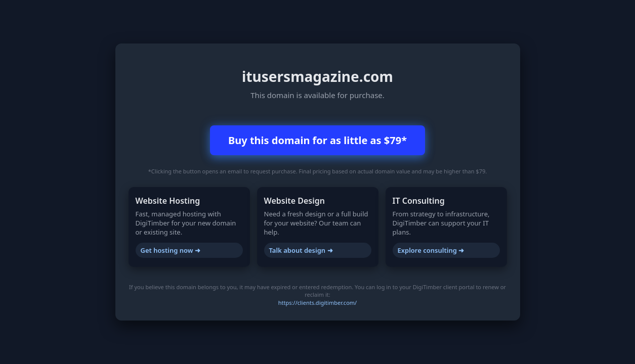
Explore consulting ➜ (431, 250)
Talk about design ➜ (301, 250)
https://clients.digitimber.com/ (317, 303)
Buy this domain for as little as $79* (317, 140)
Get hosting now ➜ (171, 250)
